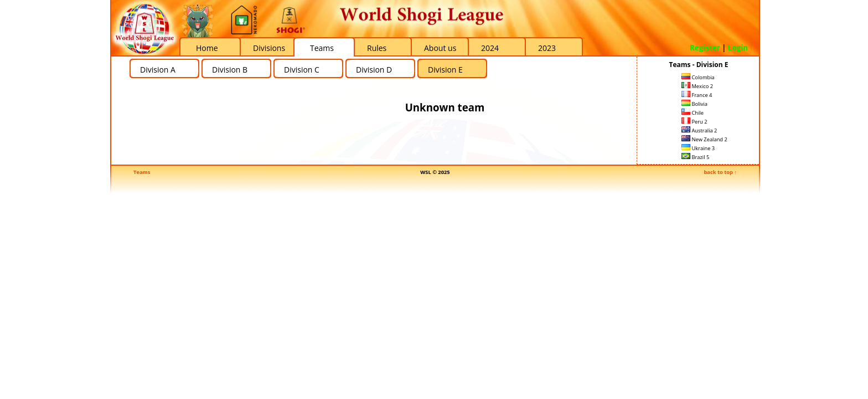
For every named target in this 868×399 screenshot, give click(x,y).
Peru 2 (694, 122)
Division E (445, 70)
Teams (322, 48)
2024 (490, 48)
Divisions (269, 48)
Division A (158, 70)
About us (440, 48)
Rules (377, 48)
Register (705, 48)
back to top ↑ (720, 172)
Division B (230, 70)
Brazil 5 (695, 157)
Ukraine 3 (698, 148)
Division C (302, 70)
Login (738, 48)
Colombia (698, 77)
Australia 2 (699, 131)
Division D (374, 70)
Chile (693, 113)
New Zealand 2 (704, 139)
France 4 (697, 95)
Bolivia (694, 104)
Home (207, 48)
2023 (547, 48)
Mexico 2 (697, 86)
